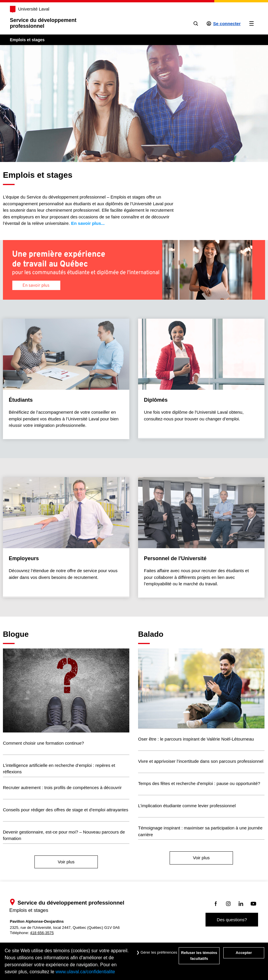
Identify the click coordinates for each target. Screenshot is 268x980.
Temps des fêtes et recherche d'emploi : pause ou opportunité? (199, 783)
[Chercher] (196, 24)
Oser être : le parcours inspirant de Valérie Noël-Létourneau (196, 739)
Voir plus (66, 862)
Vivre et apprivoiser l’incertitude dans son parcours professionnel (201, 761)
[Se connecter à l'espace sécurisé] (224, 24)
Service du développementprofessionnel (43, 23)
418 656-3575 (42, 933)
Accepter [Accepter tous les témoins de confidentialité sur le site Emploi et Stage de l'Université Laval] (244, 953)
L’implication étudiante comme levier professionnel (187, 806)
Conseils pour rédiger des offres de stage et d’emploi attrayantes (66, 810)
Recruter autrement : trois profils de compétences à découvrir (62, 787)
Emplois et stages (27, 40)
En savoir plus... (88, 223)
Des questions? (232, 920)
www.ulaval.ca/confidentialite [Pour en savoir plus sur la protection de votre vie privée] (85, 972)
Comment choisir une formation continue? (43, 743)
